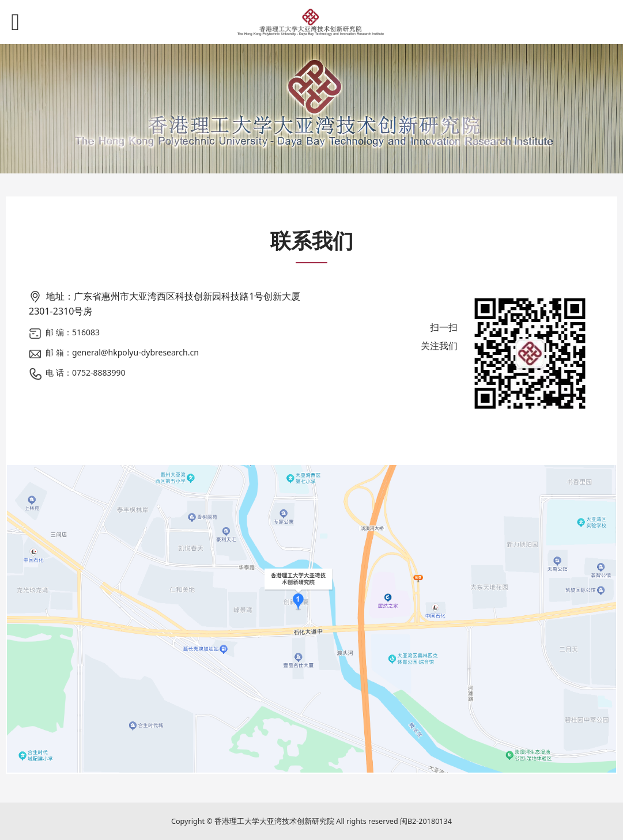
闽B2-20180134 (426, 821)
